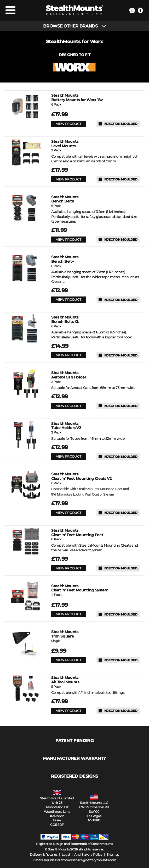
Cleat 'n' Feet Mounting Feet (77, 533)
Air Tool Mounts (65, 680)
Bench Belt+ (65, 259)
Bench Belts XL (65, 320)
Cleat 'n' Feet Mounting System (80, 588)
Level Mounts (65, 144)
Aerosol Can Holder (69, 375)
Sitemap (113, 855)
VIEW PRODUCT (68, 124)
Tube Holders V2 (66, 426)
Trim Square (65, 634)
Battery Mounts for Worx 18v (77, 98)
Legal (66, 855)
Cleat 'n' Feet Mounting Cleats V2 (81, 476)
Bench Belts (65, 199)
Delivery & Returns (44, 855)
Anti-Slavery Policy (88, 855)
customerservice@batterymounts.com (87, 860)
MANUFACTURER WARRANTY (74, 758)
